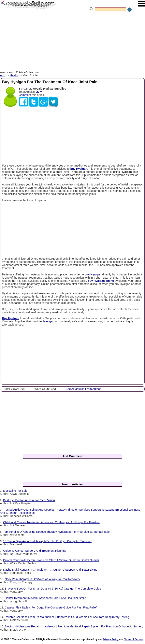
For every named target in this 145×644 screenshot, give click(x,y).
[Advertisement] (72, 42)
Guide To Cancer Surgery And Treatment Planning (35, 551)
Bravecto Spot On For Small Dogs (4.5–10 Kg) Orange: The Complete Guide (53, 589)
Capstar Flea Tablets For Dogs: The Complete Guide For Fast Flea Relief (51, 607)
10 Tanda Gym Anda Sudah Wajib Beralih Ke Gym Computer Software (47, 541)
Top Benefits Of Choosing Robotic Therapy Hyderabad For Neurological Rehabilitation (57, 532)
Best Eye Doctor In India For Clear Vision (29, 500)
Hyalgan (49, 321)
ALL (2, 75)
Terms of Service (134, 639)
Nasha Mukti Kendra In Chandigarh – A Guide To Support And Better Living (50, 570)
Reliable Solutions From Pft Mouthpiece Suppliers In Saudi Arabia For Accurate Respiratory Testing (67, 617)
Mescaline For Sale (15, 491)
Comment (25, 95)
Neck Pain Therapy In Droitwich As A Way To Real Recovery (43, 579)
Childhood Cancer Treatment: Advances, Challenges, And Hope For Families (51, 522)
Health (14, 75)
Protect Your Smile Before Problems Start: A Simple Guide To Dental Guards (51, 560)
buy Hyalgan (79, 169)
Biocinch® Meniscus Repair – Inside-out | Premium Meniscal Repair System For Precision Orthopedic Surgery (74, 626)
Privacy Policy (111, 639)
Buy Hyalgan (11, 318)
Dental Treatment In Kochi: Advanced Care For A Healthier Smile (45, 598)
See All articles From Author (83, 389)
